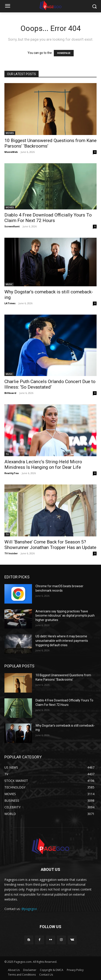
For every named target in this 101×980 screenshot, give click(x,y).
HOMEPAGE (64, 53)
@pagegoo (29, 909)
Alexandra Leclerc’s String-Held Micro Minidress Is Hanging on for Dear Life (43, 464)
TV (7, 454)
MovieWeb (11, 152)
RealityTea (12, 473)
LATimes (10, 303)
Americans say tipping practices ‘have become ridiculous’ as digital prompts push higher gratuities (65, 616)
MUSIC (9, 284)
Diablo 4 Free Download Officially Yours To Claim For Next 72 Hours (48, 218)
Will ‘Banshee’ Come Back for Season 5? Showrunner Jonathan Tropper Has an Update (50, 545)
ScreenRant (12, 226)
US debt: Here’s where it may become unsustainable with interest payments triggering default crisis (62, 641)
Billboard (10, 393)
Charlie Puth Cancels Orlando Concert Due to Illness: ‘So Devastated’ (50, 384)
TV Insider (11, 553)
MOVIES (10, 133)
